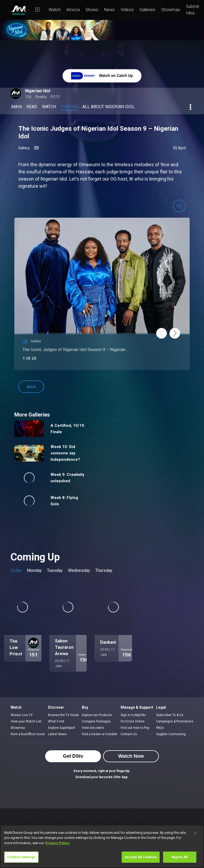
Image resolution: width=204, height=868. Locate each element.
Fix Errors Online (133, 721)
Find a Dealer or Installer (100, 734)
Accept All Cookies (141, 857)
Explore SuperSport (62, 728)
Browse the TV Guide (63, 715)
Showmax (18, 728)
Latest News (57, 734)
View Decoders (93, 728)
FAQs (160, 728)
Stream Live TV (22, 715)
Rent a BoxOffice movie (28, 734)
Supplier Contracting (171, 734)
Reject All (180, 857)
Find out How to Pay (135, 728)
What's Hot (56, 721)
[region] (102, 846)
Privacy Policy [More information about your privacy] (57, 843)
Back (31, 387)
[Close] (195, 833)
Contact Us (129, 734)
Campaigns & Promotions (175, 721)
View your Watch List (26, 721)
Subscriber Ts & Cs (170, 715)
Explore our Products (97, 715)
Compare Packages (96, 721)
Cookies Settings (21, 857)
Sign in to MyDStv (133, 715)
